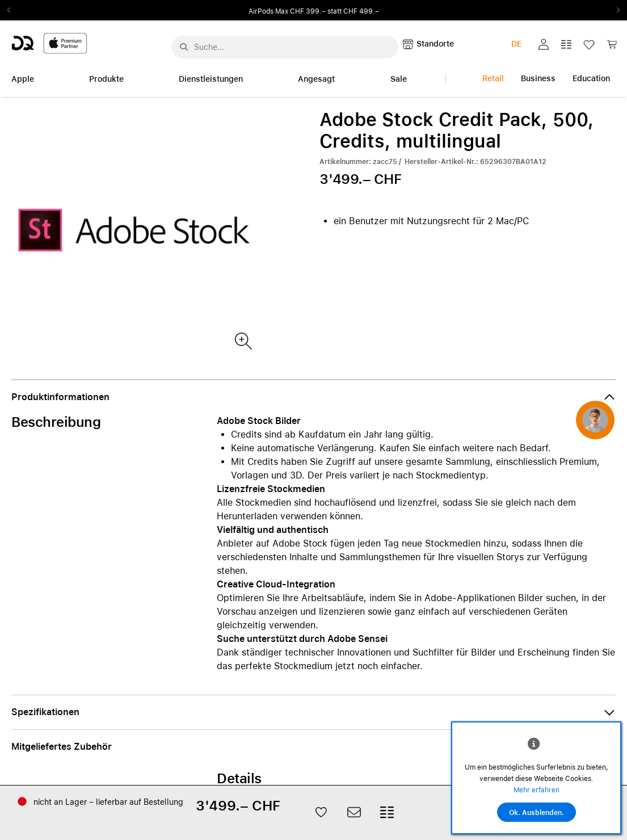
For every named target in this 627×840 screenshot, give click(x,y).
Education (591, 78)
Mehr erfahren (536, 790)
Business (538, 78)
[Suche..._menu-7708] (285, 47)
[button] (544, 44)
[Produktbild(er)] (243, 340)
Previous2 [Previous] (12, 10)
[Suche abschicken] (184, 47)
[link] (612, 47)
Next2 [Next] (615, 10)
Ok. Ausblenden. (536, 813)
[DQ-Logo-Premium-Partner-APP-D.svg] (49, 43)
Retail (493, 78)
